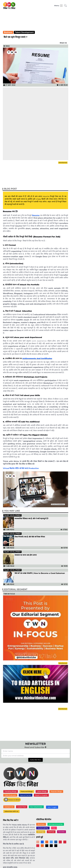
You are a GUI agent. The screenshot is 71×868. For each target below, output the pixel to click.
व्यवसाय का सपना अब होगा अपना (26, 555)
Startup (51, 832)
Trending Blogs (10, 791)
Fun (54, 828)
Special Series (26, 795)
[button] (65, 6)
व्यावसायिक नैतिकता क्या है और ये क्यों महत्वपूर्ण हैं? (32, 519)
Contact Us (9, 807)
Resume (36, 215)
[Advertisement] (35, 22)
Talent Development (24, 32)
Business (8, 32)
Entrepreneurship (56, 824)
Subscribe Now (35, 760)
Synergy (41, 832)
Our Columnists (36, 807)
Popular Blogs (56, 791)
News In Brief (12, 800)
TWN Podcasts (10, 795)
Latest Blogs (42, 791)
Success (62, 832)
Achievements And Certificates (37, 358)
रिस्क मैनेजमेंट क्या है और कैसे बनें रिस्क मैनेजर (30, 537)
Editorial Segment (16, 589)
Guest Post (22, 807)
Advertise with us (11, 811)
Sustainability (43, 828)
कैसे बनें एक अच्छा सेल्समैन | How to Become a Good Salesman (40, 573)
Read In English (41, 795)
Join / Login (52, 807)
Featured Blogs (27, 791)
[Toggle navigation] (59, 6)
